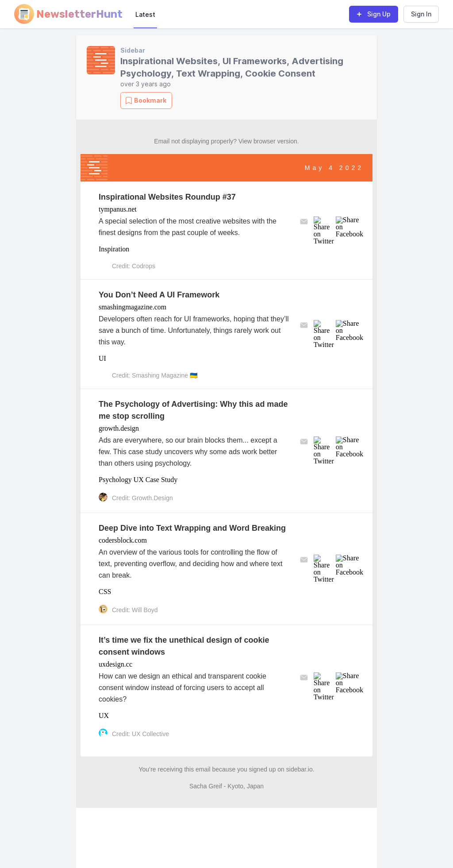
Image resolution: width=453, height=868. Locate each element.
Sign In (421, 14)
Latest (145, 14)
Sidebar (133, 50)
